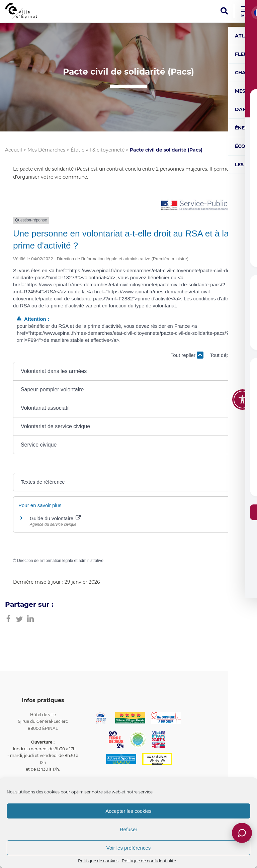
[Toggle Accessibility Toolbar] (242, 400)
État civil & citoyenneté (98, 150)
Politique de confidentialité (149, 861)
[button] (128, 371)
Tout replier (187, 355)
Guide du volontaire (55, 518)
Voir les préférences (129, 848)
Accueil (14, 150)
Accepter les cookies (128, 811)
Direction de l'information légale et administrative (60, 561)
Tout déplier (227, 355)
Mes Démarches (46, 150)
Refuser (129, 829)
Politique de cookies (98, 861)
